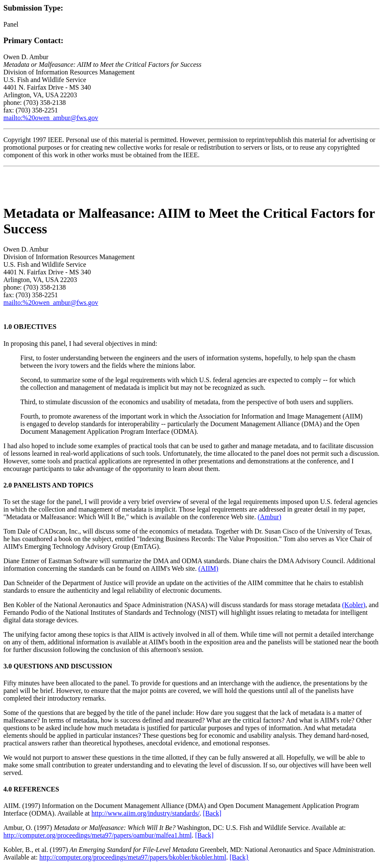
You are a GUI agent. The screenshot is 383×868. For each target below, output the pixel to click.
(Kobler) (354, 605)
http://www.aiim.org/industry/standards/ (146, 813)
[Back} (239, 857)
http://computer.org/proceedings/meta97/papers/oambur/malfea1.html (98, 835)
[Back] (212, 813)
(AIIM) (208, 568)
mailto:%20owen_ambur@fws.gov (51, 118)
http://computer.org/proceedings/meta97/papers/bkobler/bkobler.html (133, 857)
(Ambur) (270, 517)
